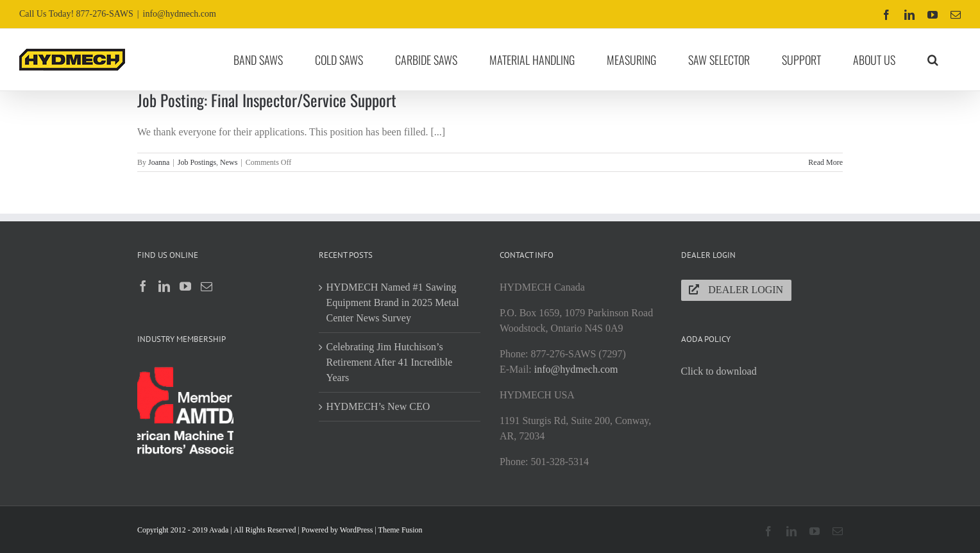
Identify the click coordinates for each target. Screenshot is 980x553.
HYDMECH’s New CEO (378, 406)
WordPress (357, 530)
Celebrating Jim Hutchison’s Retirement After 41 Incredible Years (390, 362)
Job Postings (197, 162)
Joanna (159, 162)
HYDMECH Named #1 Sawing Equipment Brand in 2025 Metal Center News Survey (393, 302)
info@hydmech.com (180, 14)
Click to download (719, 371)
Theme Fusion (401, 530)
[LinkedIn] (164, 286)
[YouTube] (185, 286)
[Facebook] (143, 286)
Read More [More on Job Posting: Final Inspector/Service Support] (825, 162)
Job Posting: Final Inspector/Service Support (267, 100)
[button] (933, 60)
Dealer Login (736, 290)
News (229, 162)
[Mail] (207, 286)
